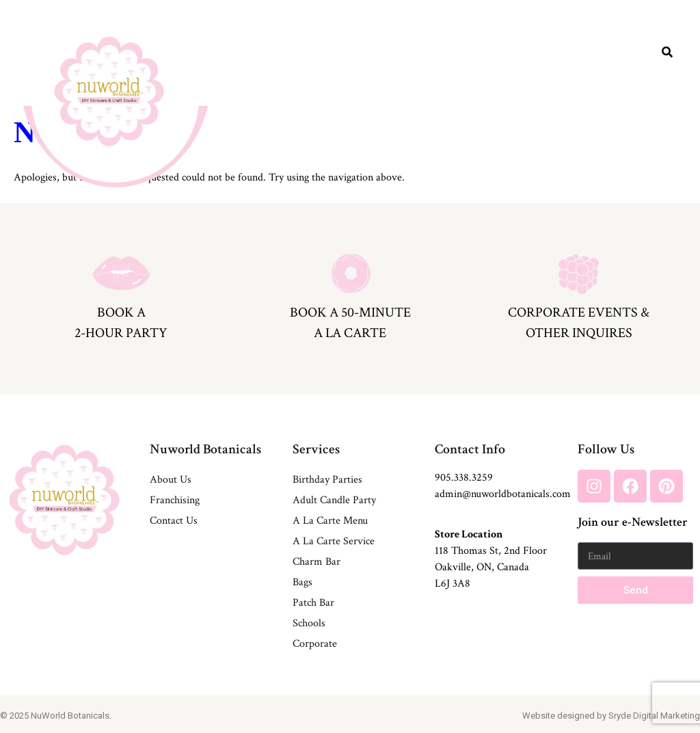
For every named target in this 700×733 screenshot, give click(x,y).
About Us (171, 480)
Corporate (315, 644)
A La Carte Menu (330, 521)
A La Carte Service (334, 541)
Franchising (175, 500)
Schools (309, 623)
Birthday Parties (327, 480)
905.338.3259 (464, 478)
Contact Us (174, 521)
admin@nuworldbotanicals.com (503, 494)
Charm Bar (317, 562)
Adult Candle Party (334, 500)
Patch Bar (313, 603)
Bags (302, 582)
